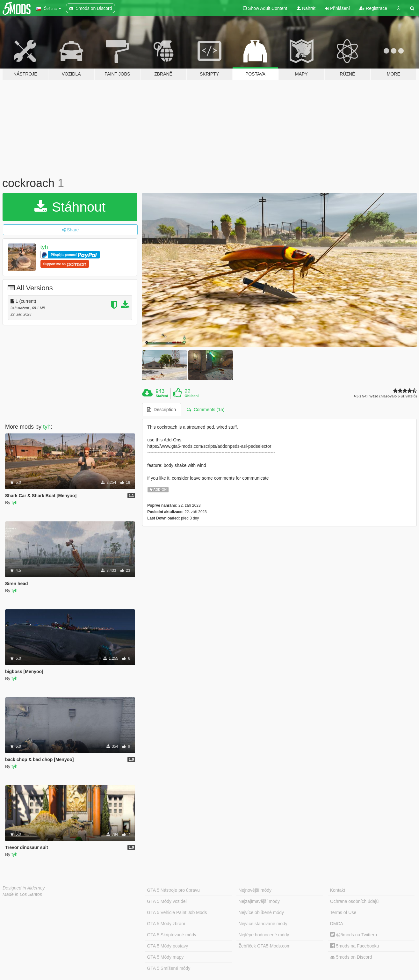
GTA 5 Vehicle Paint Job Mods (177, 912)
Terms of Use (343, 912)
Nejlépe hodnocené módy (264, 935)
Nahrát (306, 8)
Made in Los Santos (22, 894)
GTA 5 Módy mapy (165, 957)
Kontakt (338, 890)
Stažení (162, 396)
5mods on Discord (351, 957)
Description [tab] (162, 410)
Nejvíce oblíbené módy (261, 912)
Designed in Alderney (24, 888)
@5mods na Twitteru (354, 935)
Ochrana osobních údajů (354, 901)
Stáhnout (70, 207)
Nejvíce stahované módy (263, 924)
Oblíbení (191, 396)
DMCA (337, 924)
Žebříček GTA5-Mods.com (265, 946)
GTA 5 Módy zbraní (166, 924)
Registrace (373, 8)
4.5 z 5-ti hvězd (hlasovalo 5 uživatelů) (385, 396)
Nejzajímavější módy (259, 901)
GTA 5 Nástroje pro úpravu (173, 890)
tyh (44, 247)
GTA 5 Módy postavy (167, 946)
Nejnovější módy (255, 890)
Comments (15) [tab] (206, 410)
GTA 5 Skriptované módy (172, 935)
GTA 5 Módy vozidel (167, 901)
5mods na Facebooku (355, 946)
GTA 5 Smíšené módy (169, 968)
